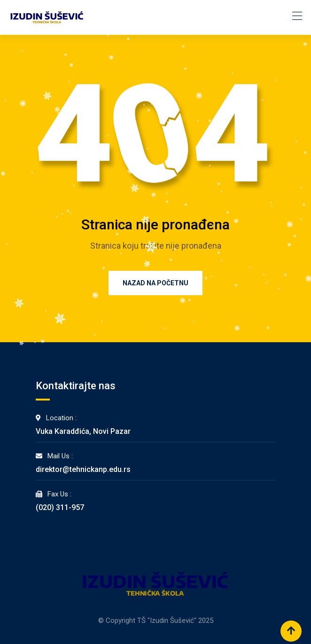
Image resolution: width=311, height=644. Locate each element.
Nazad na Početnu (155, 283)
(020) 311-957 (60, 507)
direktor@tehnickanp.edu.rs (83, 469)
